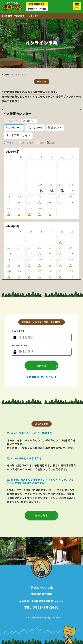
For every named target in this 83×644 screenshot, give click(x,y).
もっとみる (41, 515)
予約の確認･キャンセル (40, 377)
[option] (40, 551)
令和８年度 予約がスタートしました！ (20, 16)
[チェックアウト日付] (44, 352)
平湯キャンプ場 (41, 588)
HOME (5, 74)
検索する (42, 366)
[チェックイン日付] (44, 337)
